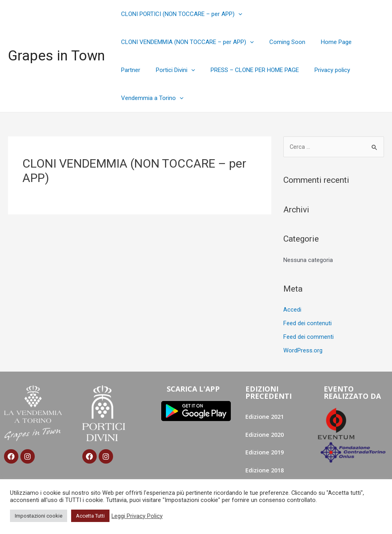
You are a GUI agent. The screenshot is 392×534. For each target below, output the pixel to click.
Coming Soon (282, 42)
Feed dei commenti (308, 337)
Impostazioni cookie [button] (39, 516)
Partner (364, 42)
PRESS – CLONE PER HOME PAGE (214, 70)
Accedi (292, 310)
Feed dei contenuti (307, 323)
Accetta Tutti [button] (90, 516)
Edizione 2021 (266, 416)
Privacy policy (288, 70)
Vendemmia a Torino (150, 98)
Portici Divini (139, 70)
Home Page (327, 42)
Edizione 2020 (266, 434)
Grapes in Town (57, 56)
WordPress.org (303, 350)
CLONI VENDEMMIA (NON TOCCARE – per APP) (185, 42)
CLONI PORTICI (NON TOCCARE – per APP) (180, 14)
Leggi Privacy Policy (137, 516)
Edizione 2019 (266, 452)
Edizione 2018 (266, 470)
